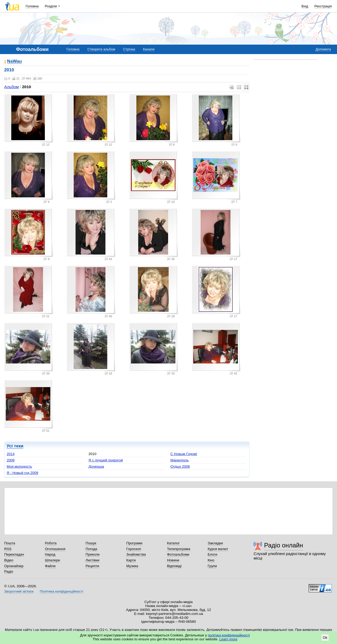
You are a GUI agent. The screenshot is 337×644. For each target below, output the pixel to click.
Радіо (9, 571)
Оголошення (55, 549)
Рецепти (92, 566)
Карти (131, 560)
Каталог (173, 543)
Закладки (215, 543)
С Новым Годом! (184, 454)
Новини (173, 560)
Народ (50, 554)
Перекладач (14, 554)
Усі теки (15, 446)
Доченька (96, 466)
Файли (50, 566)
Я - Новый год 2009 (23, 473)
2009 (11, 460)
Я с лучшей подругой (106, 460)
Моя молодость (20, 466)
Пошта (10, 543)
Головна (32, 6)
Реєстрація (323, 6)
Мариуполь (180, 460)
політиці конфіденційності (229, 635)
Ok (325, 638)
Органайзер (14, 566)
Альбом (11, 87)
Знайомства (136, 554)
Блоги (213, 554)
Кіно (211, 560)
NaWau (14, 62)
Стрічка (129, 49)
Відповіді (174, 566)
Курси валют (218, 549)
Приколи (92, 554)
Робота (51, 543)
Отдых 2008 (180, 466)
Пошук (91, 543)
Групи (212, 566)
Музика (132, 566)
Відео (9, 560)
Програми (134, 543)
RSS (8, 549)
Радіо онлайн (284, 545)
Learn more (228, 639)
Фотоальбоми (178, 554)
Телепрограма (179, 549)
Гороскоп (133, 549)
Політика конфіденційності (61, 591)
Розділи (51, 6)
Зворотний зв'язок (19, 591)
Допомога (323, 49)
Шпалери (52, 560)
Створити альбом (101, 49)
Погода (91, 549)
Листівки (92, 560)
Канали (149, 49)
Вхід (305, 6)
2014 (11, 454)
